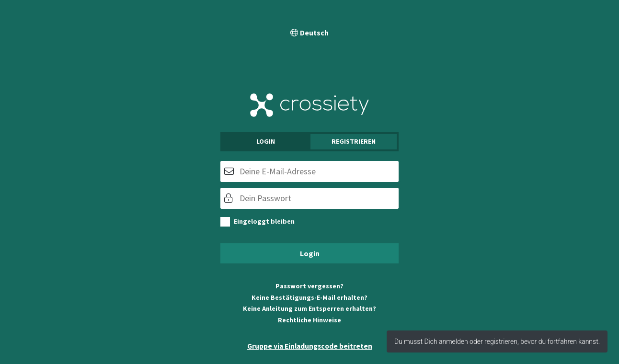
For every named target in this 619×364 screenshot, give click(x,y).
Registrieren (354, 141)
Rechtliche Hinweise (309, 320)
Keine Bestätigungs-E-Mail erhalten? (309, 297)
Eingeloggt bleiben (264, 221)
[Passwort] (309, 198)
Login (266, 141)
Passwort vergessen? (309, 286)
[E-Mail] (309, 171)
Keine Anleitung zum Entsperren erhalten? (309, 308)
